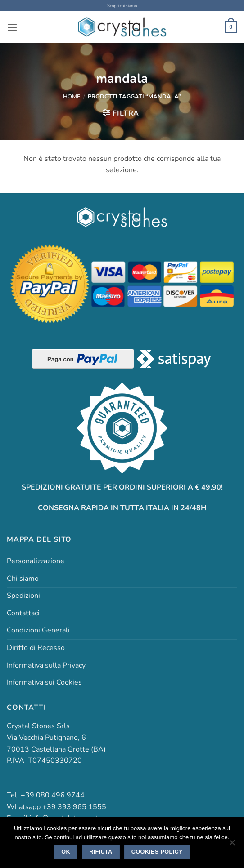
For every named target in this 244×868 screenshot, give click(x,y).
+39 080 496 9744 (53, 795)
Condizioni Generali (38, 630)
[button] (12, 27)
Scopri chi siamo (122, 6)
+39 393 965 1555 (74, 807)
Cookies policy (157, 852)
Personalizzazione (36, 561)
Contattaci (23, 613)
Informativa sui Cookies (44, 682)
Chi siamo (23, 579)
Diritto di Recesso (36, 648)
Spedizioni (23, 596)
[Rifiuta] (232, 845)
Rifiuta (101, 852)
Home (72, 97)
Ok (66, 852)
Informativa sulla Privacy (46, 665)
